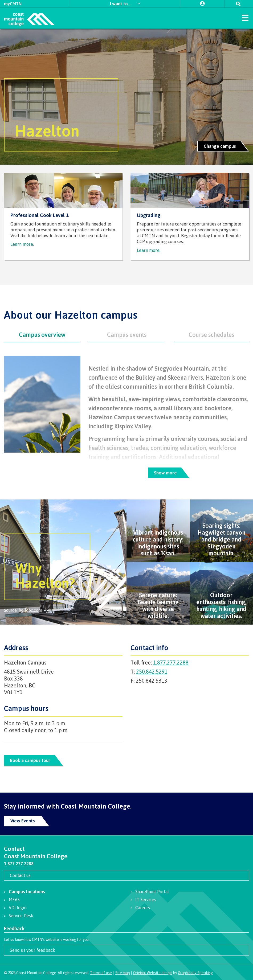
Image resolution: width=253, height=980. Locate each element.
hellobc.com (30, 610)
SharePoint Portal (152, 892)
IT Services (146, 900)
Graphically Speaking (195, 973)
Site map (123, 973)
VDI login (18, 908)
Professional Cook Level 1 (40, 215)
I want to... (121, 4)
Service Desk (21, 916)
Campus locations (27, 891)
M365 (14, 900)
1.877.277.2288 (171, 663)
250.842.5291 (152, 672)
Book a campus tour (30, 760)
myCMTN (13, 4)
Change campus (220, 146)
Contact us (20, 875)
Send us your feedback (32, 950)
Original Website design (153, 973)
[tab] (42, 335)
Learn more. (22, 244)
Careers (143, 908)
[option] (127, 97)
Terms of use (101, 973)
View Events (23, 821)
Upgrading (149, 215)
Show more (165, 473)
